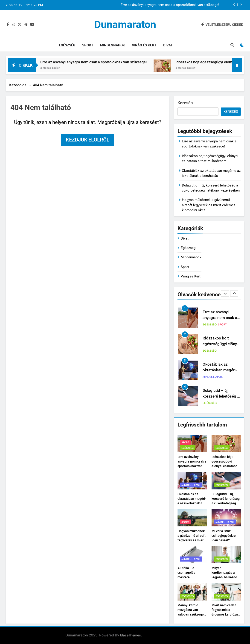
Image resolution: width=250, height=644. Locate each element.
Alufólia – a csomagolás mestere (186, 573)
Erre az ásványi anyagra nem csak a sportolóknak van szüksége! (170, 5)
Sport (88, 45)
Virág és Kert (144, 45)
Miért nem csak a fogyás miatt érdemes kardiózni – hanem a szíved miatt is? (225, 614)
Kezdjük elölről (88, 140)
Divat (168, 45)
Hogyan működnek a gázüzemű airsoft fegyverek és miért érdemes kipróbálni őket (209, 205)
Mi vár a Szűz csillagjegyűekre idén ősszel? (224, 536)
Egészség (67, 45)
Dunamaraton (125, 24)
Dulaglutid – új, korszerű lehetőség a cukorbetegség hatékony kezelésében (226, 503)
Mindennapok (113, 45)
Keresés (185, 103)
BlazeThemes (131, 635)
